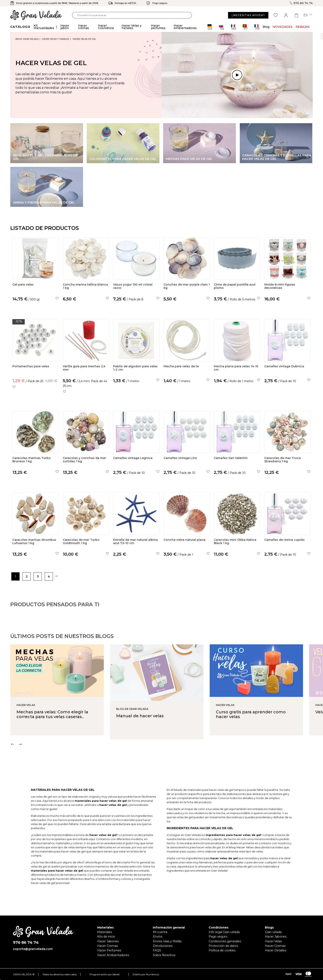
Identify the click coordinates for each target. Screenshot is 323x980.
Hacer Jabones (108, 941)
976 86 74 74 (301, 3)
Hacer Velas (273, 941)
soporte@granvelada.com (33, 949)
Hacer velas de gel (84, 39)
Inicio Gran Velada (27, 39)
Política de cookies (222, 950)
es (308, 15)
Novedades (283, 27)
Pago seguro (218, 937)
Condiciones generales (225, 941)
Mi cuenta (160, 932)
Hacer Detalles (276, 950)
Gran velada (273, 932)
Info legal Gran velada (224, 932)
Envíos (158, 937)
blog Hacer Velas (241, 867)
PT (245, 27)
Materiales (105, 932)
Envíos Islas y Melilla (167, 941)
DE (210, 27)
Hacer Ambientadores (113, 955)
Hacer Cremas (108, 946)
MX (233, 27)
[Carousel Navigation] (167, 764)
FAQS (157, 950)
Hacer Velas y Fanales (56, 39)
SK (222, 27)
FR (257, 27)
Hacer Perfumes (109, 950)
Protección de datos (223, 946)
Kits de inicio (106, 937)
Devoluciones (163, 946)
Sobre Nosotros (164, 955)
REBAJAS (303, 27)
